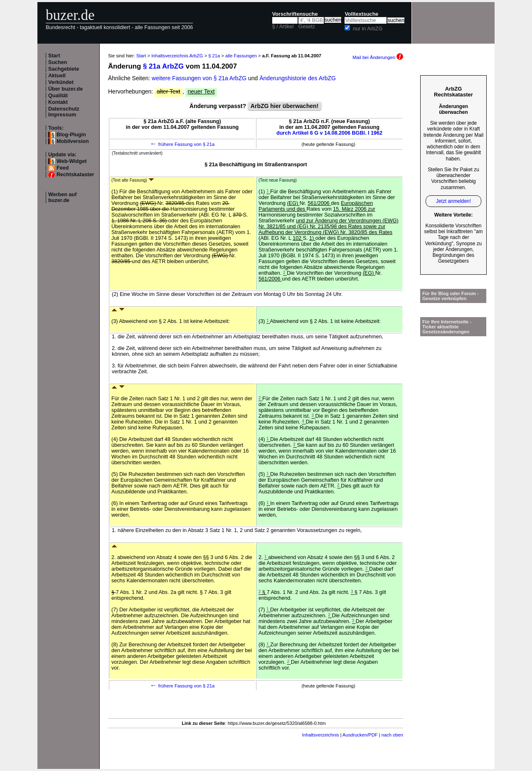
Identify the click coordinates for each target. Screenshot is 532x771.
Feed (63, 168)
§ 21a (214, 56)
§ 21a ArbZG (163, 66)
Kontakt (58, 102)
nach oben (392, 735)
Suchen (58, 62)
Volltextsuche (361, 14)
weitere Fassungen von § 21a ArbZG (199, 78)
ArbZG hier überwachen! (284, 106)
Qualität (58, 96)
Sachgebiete (64, 69)
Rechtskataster (75, 175)
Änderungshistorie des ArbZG (298, 78)
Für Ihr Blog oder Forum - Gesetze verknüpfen (451, 296)
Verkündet (61, 82)
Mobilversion (73, 141)
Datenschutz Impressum (64, 112)
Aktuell (57, 76)
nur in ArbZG (368, 29)
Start (54, 56)
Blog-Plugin (71, 135)
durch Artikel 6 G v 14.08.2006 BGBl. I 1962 (329, 133)
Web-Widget (71, 161)
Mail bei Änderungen (378, 57)
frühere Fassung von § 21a (182, 144)
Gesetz (307, 27)
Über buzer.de (65, 89)
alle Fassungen (241, 56)
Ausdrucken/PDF (360, 735)
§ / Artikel (283, 27)
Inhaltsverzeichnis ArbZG (177, 56)
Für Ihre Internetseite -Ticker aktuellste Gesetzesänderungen (447, 327)
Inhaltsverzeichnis (321, 735)
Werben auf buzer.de (62, 197)
